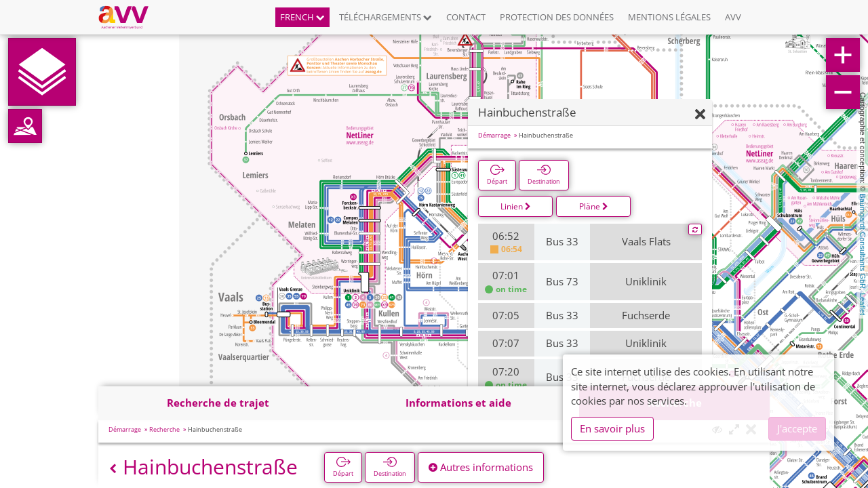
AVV (733, 17)
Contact (466, 17)
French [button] (302, 17)
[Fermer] (700, 115)
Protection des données (557, 17)
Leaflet (863, 304)
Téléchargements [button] (386, 17)
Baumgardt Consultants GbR (863, 241)
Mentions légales (669, 17)
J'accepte (797, 428)
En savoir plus (612, 428)
